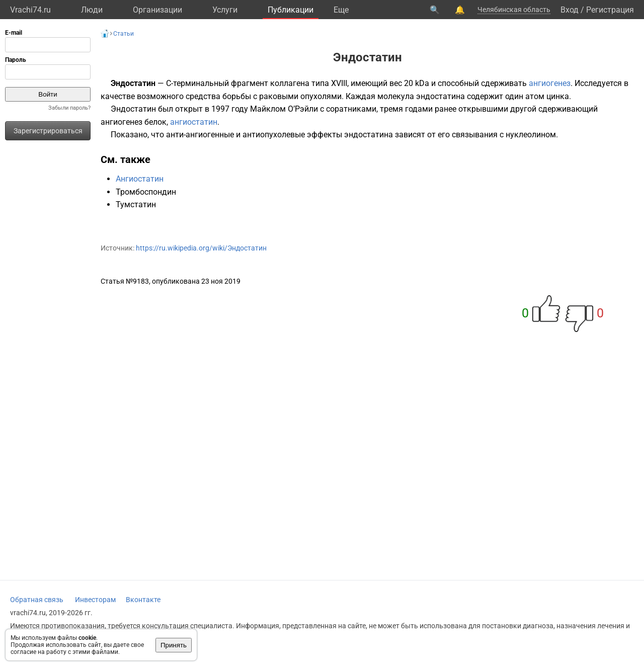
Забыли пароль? (69, 108)
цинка (558, 96)
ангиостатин (194, 122)
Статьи (124, 34)
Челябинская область (514, 10)
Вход (570, 10)
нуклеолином (531, 135)
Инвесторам (95, 600)
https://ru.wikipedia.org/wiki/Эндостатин (201, 248)
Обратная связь (37, 600)
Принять (174, 645)
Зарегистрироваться (48, 131)
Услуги (225, 10)
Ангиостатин (140, 179)
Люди (92, 10)
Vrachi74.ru (30, 10)
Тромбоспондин (146, 192)
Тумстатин (136, 204)
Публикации (291, 10)
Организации (157, 10)
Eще (341, 10)
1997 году (230, 109)
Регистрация (610, 10)
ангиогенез (550, 83)
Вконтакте (143, 600)
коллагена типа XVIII (309, 83)
